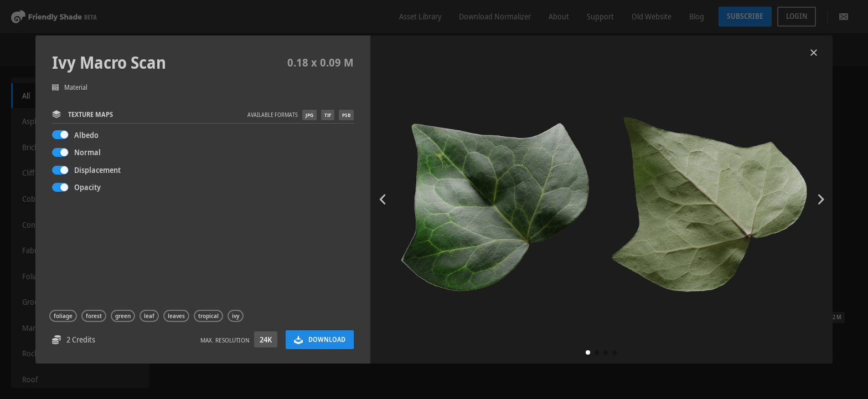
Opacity (87, 187)
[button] (588, 352)
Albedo (86, 135)
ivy (236, 316)
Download (320, 339)
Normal (87, 152)
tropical (208, 316)
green (123, 316)
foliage (63, 316)
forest (94, 316)
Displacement (97, 170)
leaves (176, 316)
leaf (149, 316)
